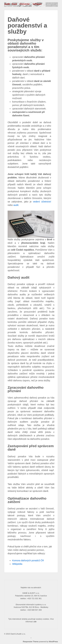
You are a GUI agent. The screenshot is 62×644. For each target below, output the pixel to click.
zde (35, 622)
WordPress (53, 642)
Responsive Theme (31, 642)
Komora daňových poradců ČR (28, 560)
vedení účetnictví (42, 202)
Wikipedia (17, 564)
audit (16, 205)
